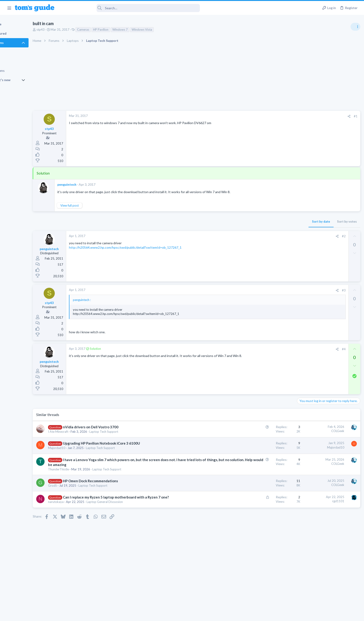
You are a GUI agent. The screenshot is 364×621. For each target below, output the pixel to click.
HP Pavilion (121, 30)
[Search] (130, 8)
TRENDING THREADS (305, 253)
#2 (269, 236)
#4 (269, 349)
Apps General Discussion (315, 383)
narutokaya (76, 507)
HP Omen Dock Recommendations (111, 481)
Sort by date (246, 221)
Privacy (194, 615)
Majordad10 (77, 448)
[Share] (274, 116)
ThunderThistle (79, 469)
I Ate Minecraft (79, 432)
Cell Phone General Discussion (318, 360)
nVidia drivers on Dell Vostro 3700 (111, 427)
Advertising (132, 615)
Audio (302, 284)
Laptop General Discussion (125, 507)
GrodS (73, 486)
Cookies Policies (165, 615)
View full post (90, 205)
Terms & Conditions (226, 615)
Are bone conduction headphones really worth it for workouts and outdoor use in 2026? (327, 267)
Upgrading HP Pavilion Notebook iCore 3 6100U (122, 443)
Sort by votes (272, 221)
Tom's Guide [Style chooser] (326, 582)
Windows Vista (162, 30)
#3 (269, 290)
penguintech (88, 184)
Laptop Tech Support (124, 432)
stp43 (61, 30)
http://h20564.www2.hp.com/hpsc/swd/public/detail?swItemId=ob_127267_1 (146, 247)
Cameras (104, 30)
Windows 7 (141, 30)
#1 (280, 116)
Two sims (305, 348)
